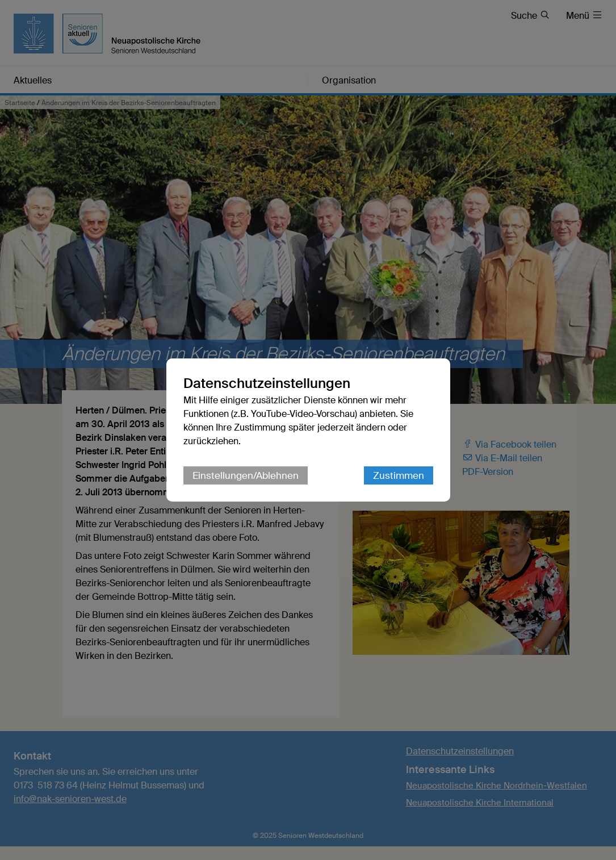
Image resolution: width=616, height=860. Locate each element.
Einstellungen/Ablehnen (246, 475)
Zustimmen (399, 475)
